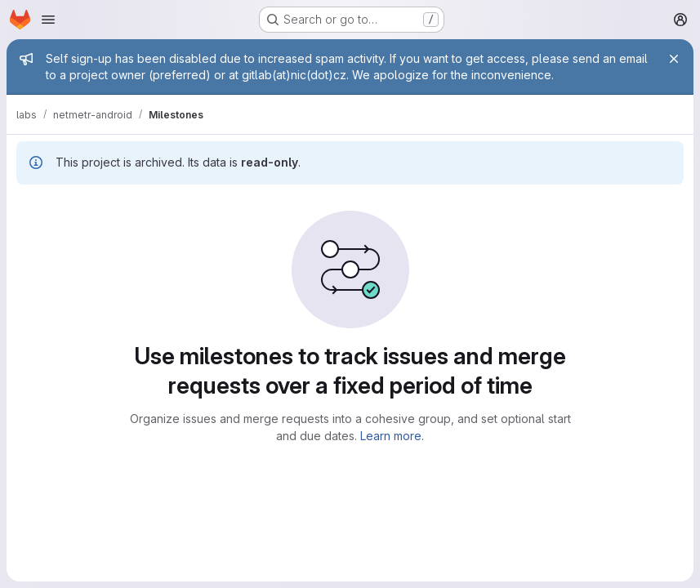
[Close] (674, 59)
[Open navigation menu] (48, 20)
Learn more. (392, 436)
